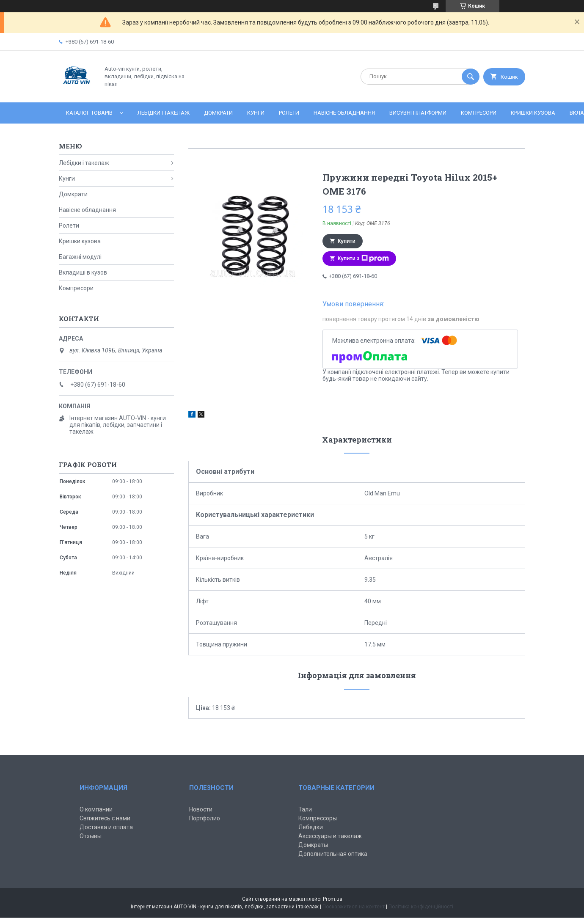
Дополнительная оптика (333, 854)
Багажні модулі (80, 257)
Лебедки (311, 827)
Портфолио (205, 818)
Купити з (363, 258)
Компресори (479, 113)
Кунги (256, 113)
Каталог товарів (89, 113)
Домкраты (313, 845)
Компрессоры (318, 818)
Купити (347, 241)
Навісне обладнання (344, 113)
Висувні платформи (418, 113)
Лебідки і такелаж (164, 113)
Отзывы (91, 836)
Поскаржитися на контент (354, 907)
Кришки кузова (533, 113)
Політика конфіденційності (421, 907)
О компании (96, 809)
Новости (201, 809)
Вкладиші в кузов (83, 272)
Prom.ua (333, 899)
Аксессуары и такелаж (330, 836)
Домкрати (218, 113)
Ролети (289, 113)
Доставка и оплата (106, 827)
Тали (305, 809)
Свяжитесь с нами (105, 818)
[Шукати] (471, 77)
